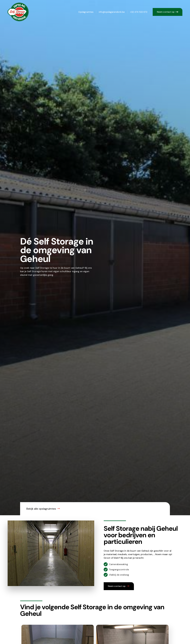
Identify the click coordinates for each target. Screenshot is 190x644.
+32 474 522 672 (139, 12)
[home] (21, 12)
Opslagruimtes (86, 12)
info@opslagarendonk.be (112, 12)
